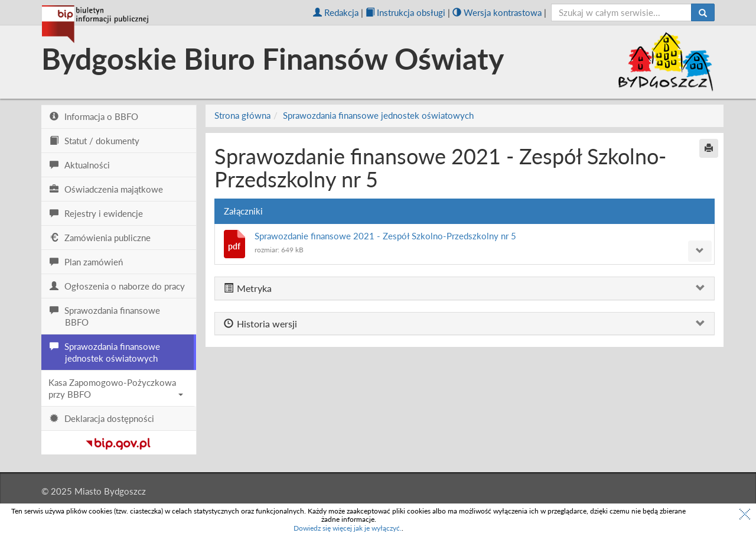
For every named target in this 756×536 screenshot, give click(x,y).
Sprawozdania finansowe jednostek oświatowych (378, 115)
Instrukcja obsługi (405, 12)
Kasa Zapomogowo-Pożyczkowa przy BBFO (116, 388)
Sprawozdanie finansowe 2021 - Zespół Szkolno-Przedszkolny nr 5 (385, 236)
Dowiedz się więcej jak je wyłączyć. (348, 528)
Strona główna (242, 115)
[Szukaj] (703, 12)
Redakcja (336, 12)
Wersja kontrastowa (497, 12)
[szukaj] (622, 12)
